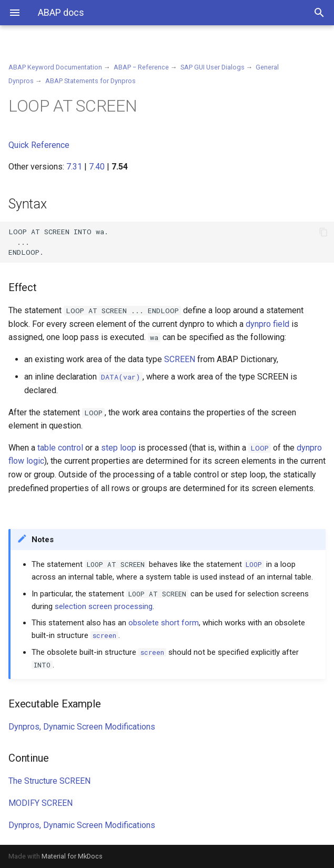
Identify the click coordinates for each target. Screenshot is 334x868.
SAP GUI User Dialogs (212, 67)
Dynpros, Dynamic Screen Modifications (82, 727)
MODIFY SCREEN (41, 803)
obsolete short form (164, 623)
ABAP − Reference (141, 67)
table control (60, 448)
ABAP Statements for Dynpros (90, 81)
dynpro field (267, 324)
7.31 (74, 167)
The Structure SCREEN (49, 781)
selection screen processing (104, 606)
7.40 (97, 167)
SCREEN (180, 359)
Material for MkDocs (72, 856)
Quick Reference (39, 145)
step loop (119, 448)
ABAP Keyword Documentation (55, 67)
